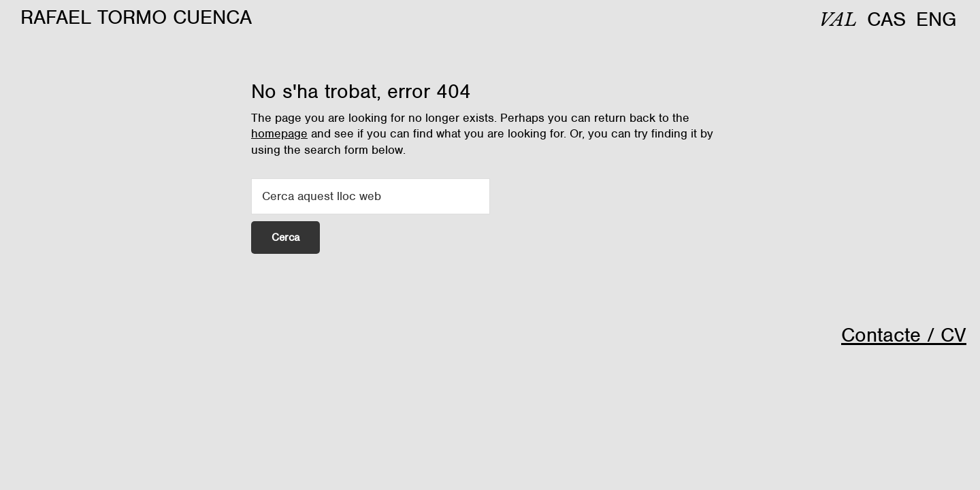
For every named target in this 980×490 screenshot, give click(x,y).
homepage (279, 133)
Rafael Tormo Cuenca (136, 17)
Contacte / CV (904, 335)
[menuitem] (838, 20)
